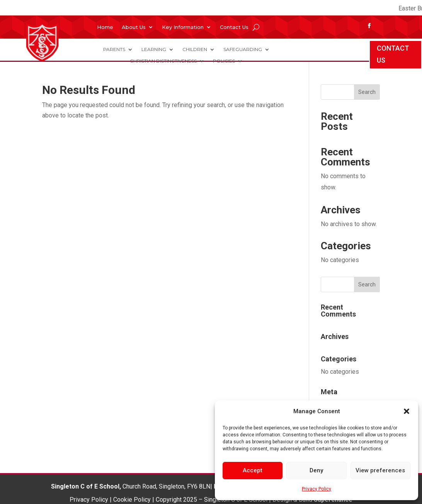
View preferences (380, 470)
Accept (253, 470)
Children (195, 49)
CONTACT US (393, 54)
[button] (407, 411)
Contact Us (234, 27)
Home (105, 27)
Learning (154, 49)
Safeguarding (243, 49)
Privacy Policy (316, 489)
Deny (316, 470)
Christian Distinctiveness (163, 61)
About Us (134, 27)
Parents (114, 49)
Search (367, 92)
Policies (224, 61)
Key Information (183, 27)
